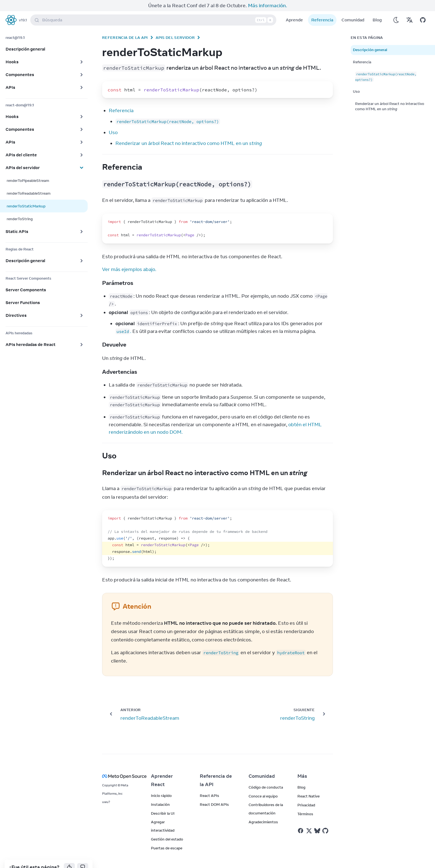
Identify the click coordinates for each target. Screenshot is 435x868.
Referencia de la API (125, 26)
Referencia (322, 9)
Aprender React (162, 769)
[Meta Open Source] (120, 765)
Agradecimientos (263, 811)
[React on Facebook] (301, 820)
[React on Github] (326, 820)
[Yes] (69, 856)
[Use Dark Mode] (396, 9)
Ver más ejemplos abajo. (129, 258)
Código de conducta (266, 776)
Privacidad (306, 794)
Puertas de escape (167, 837)
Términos (305, 803)
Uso (113, 121)
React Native (308, 785)
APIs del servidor (175, 26)
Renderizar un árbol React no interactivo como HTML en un (189, 132)
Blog (377, 9)
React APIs (209, 784)
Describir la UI (163, 802)
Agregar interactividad (163, 815)
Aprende (294, 9)
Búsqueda (154, 9)
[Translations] (409, 9)
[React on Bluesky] (317, 820)
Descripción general (370, 39)
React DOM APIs (214, 793)
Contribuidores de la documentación (266, 798)
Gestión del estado (167, 828)
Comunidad (353, 9)
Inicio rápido (161, 784)
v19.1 (23, 9)
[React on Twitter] (309, 820)
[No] (83, 856)
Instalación (160, 793)
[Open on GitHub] (423, 9)
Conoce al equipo (263, 785)
